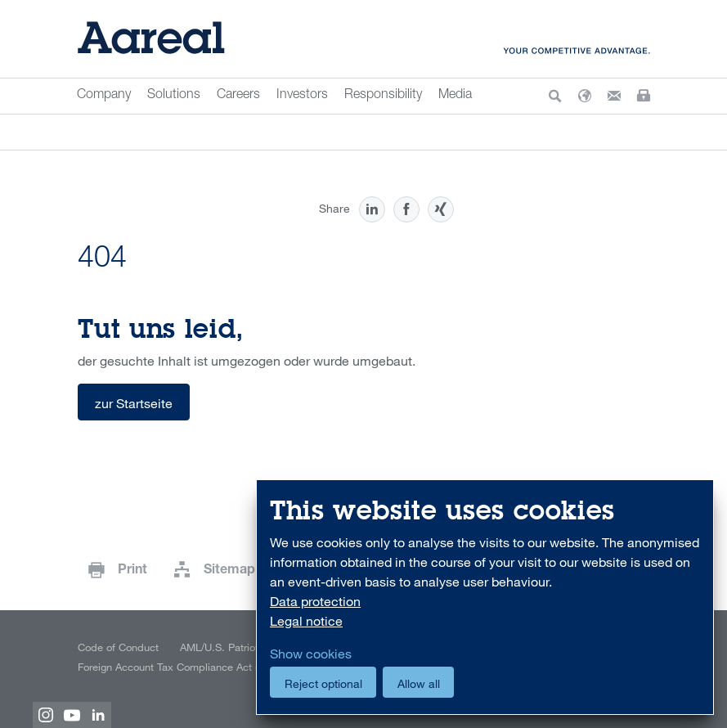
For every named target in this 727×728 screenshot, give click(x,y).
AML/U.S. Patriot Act (229, 647)
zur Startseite (134, 403)
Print (132, 571)
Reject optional (323, 683)
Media (455, 96)
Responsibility (383, 96)
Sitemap (229, 571)
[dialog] (485, 598)
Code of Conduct (118, 647)
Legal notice (306, 621)
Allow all (419, 683)
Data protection (315, 601)
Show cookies (311, 654)
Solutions (174, 96)
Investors (302, 96)
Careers (238, 96)
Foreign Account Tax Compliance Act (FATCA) (184, 667)
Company (104, 96)
